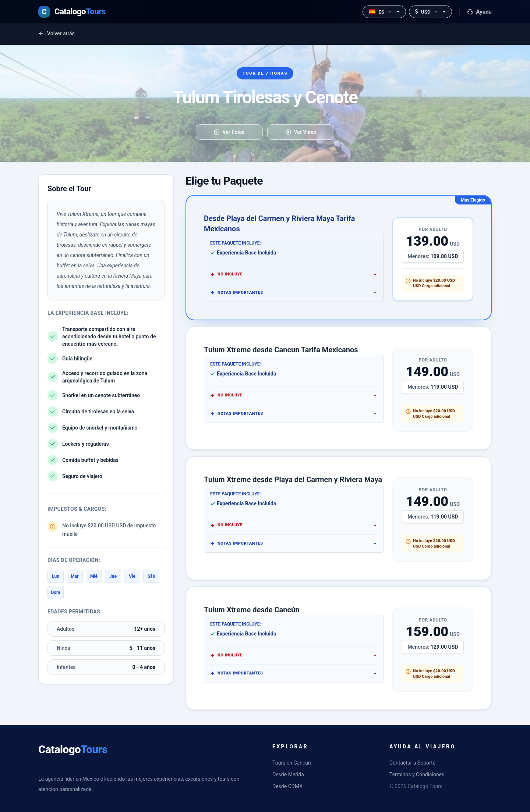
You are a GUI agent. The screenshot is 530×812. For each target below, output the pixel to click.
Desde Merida (288, 774)
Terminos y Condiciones (417, 774)
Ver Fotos (229, 132)
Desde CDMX (287, 786)
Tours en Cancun (292, 763)
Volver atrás (56, 33)
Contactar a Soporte (412, 763)
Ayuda (479, 12)
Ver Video (301, 132)
